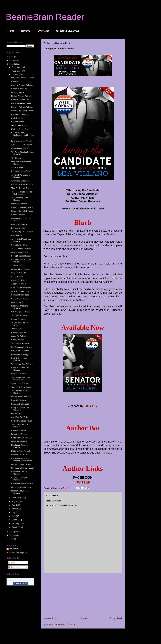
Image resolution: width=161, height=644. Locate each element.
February (16, 523)
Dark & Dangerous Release (19, 359)
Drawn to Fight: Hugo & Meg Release (21, 220)
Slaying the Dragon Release (19, 479)
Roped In (15, 81)
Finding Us (16, 413)
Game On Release (19, 336)
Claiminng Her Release (21, 312)
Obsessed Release (19, 126)
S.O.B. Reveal (17, 168)
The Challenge (17, 158)
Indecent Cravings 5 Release (20, 492)
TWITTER (83, 482)
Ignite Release (17, 302)
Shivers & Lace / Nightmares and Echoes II (22, 135)
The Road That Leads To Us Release (22, 193)
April (14, 516)
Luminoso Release (19, 204)
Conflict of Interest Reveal (22, 207)
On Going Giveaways (68, 31)
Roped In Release (19, 333)
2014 (12, 532)
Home (11, 31)
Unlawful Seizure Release (22, 107)
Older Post (116, 618)
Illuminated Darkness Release (20, 446)
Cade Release (17, 118)
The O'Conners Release (21, 249)
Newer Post (50, 618)
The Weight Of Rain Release (19, 199)
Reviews (26, 31)
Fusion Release (18, 92)
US (87, 406)
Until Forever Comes (20, 273)
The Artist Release (19, 316)
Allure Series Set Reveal (21, 145)
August (15, 501)
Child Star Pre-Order (20, 417)
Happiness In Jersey (20, 355)
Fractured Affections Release (20, 307)
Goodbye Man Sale (19, 89)
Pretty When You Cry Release (20, 369)
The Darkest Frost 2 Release (20, 426)
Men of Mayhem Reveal (21, 487)
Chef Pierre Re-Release (21, 288)
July (14, 505)
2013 (12, 535)
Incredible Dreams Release (23, 78)
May (14, 512)
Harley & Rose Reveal (20, 451)
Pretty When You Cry (20, 100)
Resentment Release (20, 115)
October (15, 75)
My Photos (43, 31)
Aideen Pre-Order (19, 284)
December (16, 67)
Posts (12, 563)
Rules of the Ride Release (22, 111)
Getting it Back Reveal (21, 269)
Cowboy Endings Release (22, 85)
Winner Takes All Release (22, 184)
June (14, 509)
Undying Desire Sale (20, 129)
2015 (12, 64)
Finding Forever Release (21, 96)
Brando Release (18, 215)
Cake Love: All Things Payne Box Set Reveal (22, 460)
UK (95, 406)
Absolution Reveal (19, 280)
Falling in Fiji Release (20, 295)
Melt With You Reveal (20, 291)
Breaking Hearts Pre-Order (22, 483)
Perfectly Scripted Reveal (22, 421)
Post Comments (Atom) (65, 624)
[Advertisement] (83, 595)
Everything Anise (18, 228)
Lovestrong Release (20, 434)
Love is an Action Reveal (21, 141)
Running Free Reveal (20, 455)
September (17, 498)
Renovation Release (20, 148)
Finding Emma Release (21, 397)
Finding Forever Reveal (21, 464)
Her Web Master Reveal (21, 103)
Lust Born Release (19, 441)
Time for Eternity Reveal (21, 387)
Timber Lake (16, 329)
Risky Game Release (20, 351)
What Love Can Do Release (19, 473)
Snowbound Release (20, 245)
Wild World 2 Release (20, 181)
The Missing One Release (22, 232)
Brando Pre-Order (19, 319)
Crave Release (17, 340)
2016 (12, 60)
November (16, 71)
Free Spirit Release (19, 224)
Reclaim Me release (20, 374)
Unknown (14, 549)
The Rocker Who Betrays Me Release (22, 378)
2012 (12, 539)
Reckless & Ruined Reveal (22, 468)
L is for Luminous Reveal (22, 171)
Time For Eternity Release (22, 188)
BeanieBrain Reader (45, 17)
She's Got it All (17, 265)
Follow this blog (20, 583)
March (15, 520)
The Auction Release (20, 344)
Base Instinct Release (20, 299)
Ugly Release (17, 235)
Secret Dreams (17, 122)
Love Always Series (19, 252)
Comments (14, 567)
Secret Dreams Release (21, 256)
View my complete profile (17, 553)
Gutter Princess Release (21, 438)
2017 (12, 57)
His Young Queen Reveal (22, 347)
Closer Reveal (17, 277)
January (15, 527)
